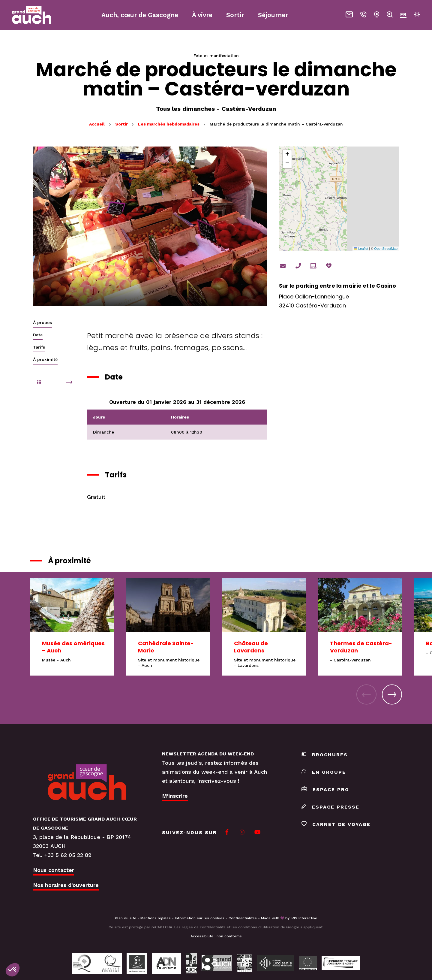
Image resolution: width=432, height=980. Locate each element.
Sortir (122, 124)
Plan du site (126, 918)
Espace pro (325, 789)
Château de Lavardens (251, 647)
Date (38, 335)
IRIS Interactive (304, 918)
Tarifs (39, 347)
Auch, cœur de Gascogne (140, 15)
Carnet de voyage (336, 824)
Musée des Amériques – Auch (73, 647)
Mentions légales (156, 918)
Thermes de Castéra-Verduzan (361, 647)
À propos (42, 322)
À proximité (45, 359)
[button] (287, 155)
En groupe (324, 772)
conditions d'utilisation (259, 927)
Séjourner (273, 15)
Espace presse (330, 807)
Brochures (325, 755)
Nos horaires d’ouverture (66, 885)
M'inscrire (175, 796)
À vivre (202, 15)
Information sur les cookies (200, 918)
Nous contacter (54, 870)
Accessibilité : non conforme (216, 936)
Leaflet (361, 249)
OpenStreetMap (386, 249)
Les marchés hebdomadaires (169, 124)
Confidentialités (243, 918)
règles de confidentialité (204, 927)
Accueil (97, 124)
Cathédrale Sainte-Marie (166, 647)
